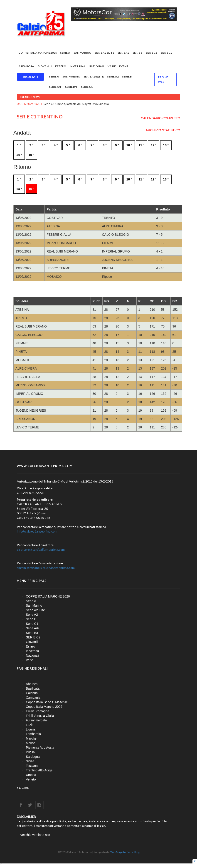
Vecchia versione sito (35, 835)
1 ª (19, 145)
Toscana (32, 766)
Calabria (32, 693)
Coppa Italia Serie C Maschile (47, 702)
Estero (61, 66)
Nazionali (96, 66)
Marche (31, 738)
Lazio (30, 725)
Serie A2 (123, 53)
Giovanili (45, 66)
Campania (33, 698)
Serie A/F (55, 87)
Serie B (137, 53)
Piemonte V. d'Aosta (40, 748)
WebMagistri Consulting (125, 852)
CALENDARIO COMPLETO (161, 118)
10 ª (129, 145)
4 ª (56, 145)
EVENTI (124, 66)
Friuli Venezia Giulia (40, 716)
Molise (30, 743)
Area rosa (26, 66)
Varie (112, 66)
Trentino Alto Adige (39, 770)
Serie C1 (151, 53)
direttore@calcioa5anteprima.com (41, 549)
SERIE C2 (166, 53)
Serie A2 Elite (104, 53)
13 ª (166, 145)
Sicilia (30, 761)
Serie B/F (71, 87)
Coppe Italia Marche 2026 (44, 707)
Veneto (31, 779)
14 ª (19, 155)
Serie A (65, 53)
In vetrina (77, 66)
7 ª (92, 145)
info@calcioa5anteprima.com (37, 531)
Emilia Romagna (38, 711)
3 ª (43, 145)
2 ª (31, 145)
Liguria (31, 729)
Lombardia (33, 734)
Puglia (30, 752)
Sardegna (33, 757)
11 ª (142, 145)
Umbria (31, 775)
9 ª (117, 145)
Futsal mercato (36, 720)
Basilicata (33, 688)
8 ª (105, 145)
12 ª (154, 145)
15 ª (31, 155)
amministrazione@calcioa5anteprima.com (46, 568)
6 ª (80, 145)
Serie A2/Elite (94, 76)
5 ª (68, 145)
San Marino (82, 53)
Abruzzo (32, 684)
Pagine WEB (163, 79)
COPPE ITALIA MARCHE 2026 (38, 53)
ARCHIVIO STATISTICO (163, 130)
